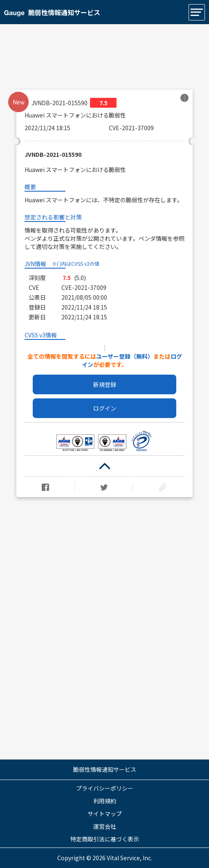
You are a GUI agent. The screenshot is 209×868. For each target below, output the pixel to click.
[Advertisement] (104, 53)
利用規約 (105, 801)
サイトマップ (105, 814)
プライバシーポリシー (105, 788)
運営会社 (105, 826)
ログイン (105, 408)
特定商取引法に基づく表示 (105, 839)
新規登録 (105, 384)
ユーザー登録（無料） (125, 356)
